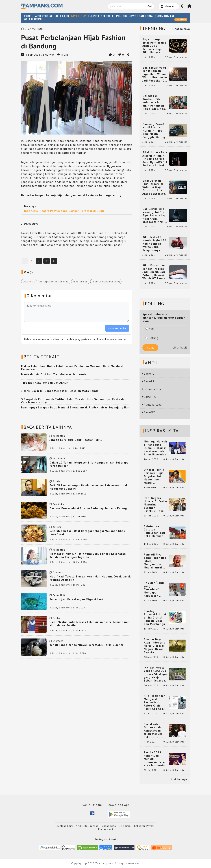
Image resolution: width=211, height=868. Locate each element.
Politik (56, 481)
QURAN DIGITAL (165, 16)
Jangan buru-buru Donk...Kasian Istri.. (76, 440)
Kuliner (57, 527)
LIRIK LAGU (62, 16)
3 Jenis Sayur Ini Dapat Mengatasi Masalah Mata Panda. (60, 391)
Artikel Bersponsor (87, 826)
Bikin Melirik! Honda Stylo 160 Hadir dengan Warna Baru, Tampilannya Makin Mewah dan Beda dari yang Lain (155, 244)
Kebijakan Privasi (144, 826)
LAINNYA (181, 19)
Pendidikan (59, 504)
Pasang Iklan (108, 826)
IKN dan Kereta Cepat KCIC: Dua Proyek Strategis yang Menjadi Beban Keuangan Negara (156, 674)
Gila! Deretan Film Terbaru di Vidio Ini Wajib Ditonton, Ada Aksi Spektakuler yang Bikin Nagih (154, 187)
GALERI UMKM (33, 19)
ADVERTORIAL (44, 16)
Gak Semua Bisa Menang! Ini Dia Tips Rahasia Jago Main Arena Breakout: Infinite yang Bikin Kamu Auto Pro (155, 215)
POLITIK (122, 16)
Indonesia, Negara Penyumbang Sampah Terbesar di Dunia (64, 211)
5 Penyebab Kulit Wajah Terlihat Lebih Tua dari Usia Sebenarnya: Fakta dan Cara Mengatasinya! (74, 401)
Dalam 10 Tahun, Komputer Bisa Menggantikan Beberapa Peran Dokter (89, 464)
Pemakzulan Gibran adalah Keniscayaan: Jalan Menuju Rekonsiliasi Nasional (154, 731)
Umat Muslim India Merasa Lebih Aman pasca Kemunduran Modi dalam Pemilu (90, 624)
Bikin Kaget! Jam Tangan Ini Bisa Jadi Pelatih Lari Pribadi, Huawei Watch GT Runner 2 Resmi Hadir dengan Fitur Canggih (154, 272)
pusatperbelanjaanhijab (54, 282)
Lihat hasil (180, 348)
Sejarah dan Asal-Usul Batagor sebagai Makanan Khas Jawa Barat (87, 533)
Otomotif (58, 573)
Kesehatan (59, 436)
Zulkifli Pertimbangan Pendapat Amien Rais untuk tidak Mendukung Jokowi (89, 487)
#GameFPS (149, 412)
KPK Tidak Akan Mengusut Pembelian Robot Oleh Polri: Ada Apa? (155, 702)
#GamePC (148, 374)
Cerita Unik (59, 595)
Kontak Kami (106, 829)
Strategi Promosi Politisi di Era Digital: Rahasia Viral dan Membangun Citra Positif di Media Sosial (155, 618)
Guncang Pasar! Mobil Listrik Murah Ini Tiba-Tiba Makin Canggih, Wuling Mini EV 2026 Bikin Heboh (154, 131)
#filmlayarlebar (152, 405)
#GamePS (148, 381)
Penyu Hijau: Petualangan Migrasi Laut (76, 599)
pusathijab (29, 282)
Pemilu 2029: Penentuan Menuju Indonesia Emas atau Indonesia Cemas (155, 759)
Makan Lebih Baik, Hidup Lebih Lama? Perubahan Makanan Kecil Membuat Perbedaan (72, 368)
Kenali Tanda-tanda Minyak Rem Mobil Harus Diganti (86, 645)
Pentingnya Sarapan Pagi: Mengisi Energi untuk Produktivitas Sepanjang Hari (75, 407)
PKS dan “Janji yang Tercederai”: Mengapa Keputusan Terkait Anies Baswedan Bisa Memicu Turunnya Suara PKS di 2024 (156, 589)
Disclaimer (125, 826)
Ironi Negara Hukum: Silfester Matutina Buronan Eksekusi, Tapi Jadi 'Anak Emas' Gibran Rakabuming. (156, 505)
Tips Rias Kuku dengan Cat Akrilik (45, 383)
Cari (150, 6)
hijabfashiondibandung (106, 282)
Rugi (150, 329)
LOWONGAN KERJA (141, 16)
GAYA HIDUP (78, 16)
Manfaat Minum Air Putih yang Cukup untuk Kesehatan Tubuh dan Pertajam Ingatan (88, 555)
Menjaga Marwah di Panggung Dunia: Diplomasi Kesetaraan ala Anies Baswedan (156, 448)
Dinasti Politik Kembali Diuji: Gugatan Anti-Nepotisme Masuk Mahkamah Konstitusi (154, 476)
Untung (152, 338)
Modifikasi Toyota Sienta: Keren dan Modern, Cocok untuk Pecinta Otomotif (90, 578)
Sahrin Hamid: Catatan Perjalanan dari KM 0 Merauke (154, 531)
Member (168, 6)
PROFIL (29, 16)
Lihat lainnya (181, 29)
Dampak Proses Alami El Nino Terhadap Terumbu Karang (88, 508)
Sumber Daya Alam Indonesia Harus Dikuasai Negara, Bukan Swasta (155, 646)
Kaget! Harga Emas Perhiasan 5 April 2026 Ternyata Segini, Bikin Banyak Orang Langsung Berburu (155, 46)
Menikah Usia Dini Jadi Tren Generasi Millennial (54, 374)
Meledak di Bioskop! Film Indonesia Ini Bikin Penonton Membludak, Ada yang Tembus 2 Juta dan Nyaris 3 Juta (154, 102)
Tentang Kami (65, 826)
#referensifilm (152, 389)
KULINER (93, 16)
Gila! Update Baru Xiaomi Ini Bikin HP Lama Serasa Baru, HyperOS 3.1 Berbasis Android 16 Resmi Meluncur (155, 159)
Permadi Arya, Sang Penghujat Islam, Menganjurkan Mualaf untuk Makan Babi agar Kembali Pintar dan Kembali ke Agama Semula (155, 561)
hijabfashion (80, 282)
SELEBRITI (108, 16)
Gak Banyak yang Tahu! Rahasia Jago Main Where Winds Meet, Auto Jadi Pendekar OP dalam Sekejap (155, 74)
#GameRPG (149, 397)
